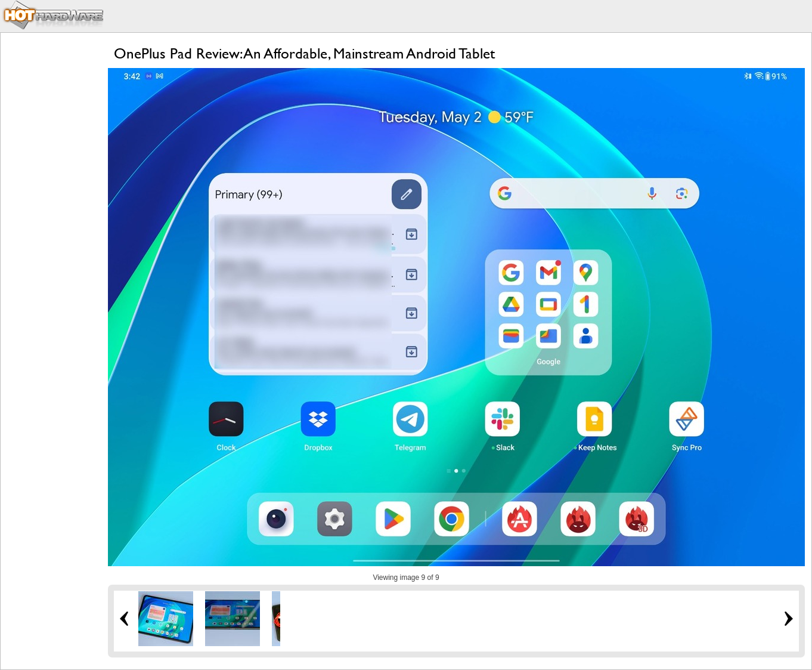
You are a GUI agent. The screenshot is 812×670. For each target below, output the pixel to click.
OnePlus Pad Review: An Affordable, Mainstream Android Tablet (304, 53)
